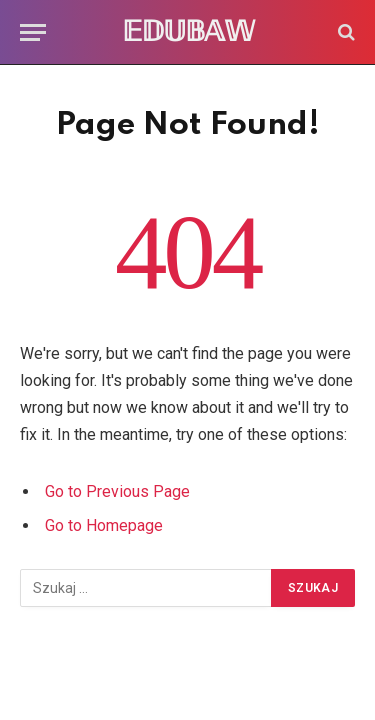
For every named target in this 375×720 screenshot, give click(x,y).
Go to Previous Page (117, 491)
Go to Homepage (104, 525)
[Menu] (33, 32)
